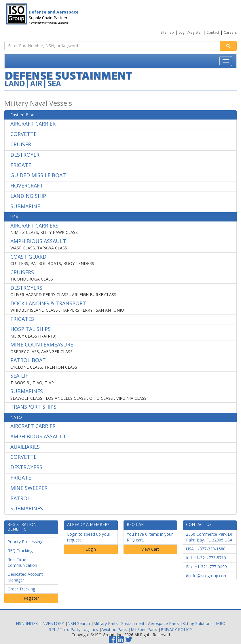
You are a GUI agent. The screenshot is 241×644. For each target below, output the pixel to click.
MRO (221, 623)
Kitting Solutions (197, 623)
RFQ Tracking (20, 551)
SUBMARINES (27, 391)
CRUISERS (22, 272)
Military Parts (106, 623)
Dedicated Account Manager (25, 577)
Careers (230, 32)
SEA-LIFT (21, 376)
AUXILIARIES (25, 447)
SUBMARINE (25, 206)
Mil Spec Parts (144, 629)
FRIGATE (21, 165)
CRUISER (21, 144)
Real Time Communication (22, 562)
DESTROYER (25, 155)
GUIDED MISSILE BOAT (38, 175)
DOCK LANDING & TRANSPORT (48, 303)
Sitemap (167, 32)
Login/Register (190, 32)
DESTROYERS (26, 288)
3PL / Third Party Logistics (73, 629)
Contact (213, 32)
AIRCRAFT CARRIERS (34, 226)
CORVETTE (23, 134)
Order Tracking (21, 589)
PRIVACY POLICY (176, 629)
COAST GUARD (28, 257)
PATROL (20, 498)
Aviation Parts (114, 629)
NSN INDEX (27, 623)
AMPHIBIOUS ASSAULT (38, 241)
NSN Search (79, 623)
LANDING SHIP (28, 196)
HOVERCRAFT (27, 185)
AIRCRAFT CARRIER (33, 124)
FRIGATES (22, 319)
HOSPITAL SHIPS (31, 329)
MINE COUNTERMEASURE (42, 344)
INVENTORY (53, 623)
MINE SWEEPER (29, 488)
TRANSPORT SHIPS (33, 407)
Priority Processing (25, 542)
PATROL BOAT (28, 360)
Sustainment (133, 623)
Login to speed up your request (89, 537)
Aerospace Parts (163, 623)
